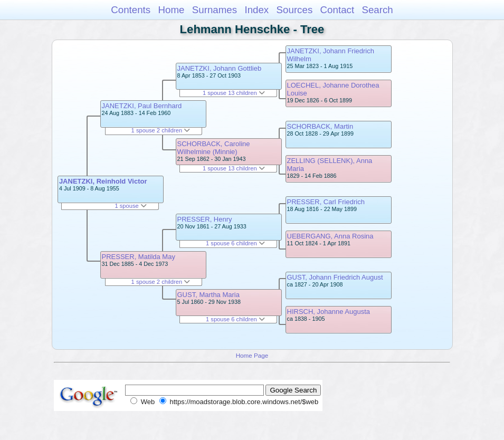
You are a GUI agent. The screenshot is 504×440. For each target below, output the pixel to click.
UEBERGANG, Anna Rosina (330, 236)
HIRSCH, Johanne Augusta (329, 312)
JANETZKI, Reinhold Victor (103, 181)
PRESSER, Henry (205, 219)
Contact (337, 10)
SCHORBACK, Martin (320, 126)
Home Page (252, 355)
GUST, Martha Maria (208, 295)
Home (171, 10)
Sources (295, 10)
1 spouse (130, 206)
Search (377, 10)
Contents (131, 10)
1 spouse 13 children (234, 93)
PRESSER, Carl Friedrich (326, 202)
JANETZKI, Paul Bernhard (142, 106)
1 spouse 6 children (235, 243)
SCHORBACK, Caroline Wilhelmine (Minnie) (214, 148)
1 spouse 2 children (161, 130)
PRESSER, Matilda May (139, 257)
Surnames (215, 10)
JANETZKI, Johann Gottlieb (220, 68)
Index (256, 10)
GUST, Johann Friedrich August (335, 277)
